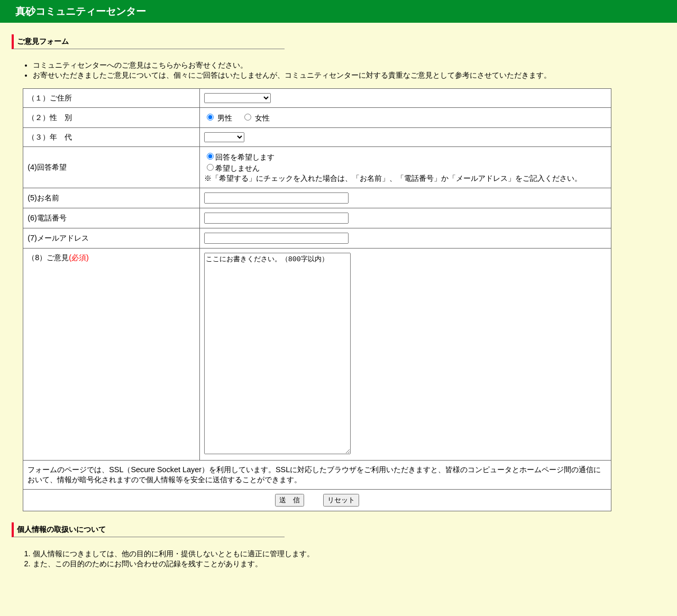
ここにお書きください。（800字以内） (286, 373)
